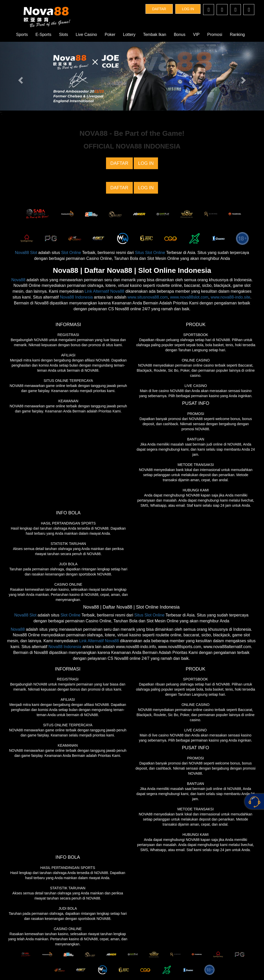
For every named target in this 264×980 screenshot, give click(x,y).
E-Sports (43, 35)
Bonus (180, 35)
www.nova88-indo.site (231, 297)
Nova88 (18, 280)
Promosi (215, 35)
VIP (196, 35)
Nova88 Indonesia (76, 297)
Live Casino (86, 35)
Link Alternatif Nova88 (104, 291)
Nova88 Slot (26, 253)
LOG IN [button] (188, 9)
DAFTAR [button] (159, 9)
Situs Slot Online (150, 253)
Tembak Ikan (155, 35)
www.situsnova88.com (148, 297)
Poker (110, 35)
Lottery (129, 35)
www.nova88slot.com (189, 297)
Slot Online (71, 253)
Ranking (237, 35)
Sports (22, 35)
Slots (64, 35)
